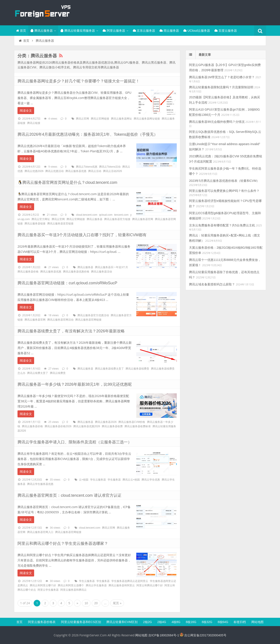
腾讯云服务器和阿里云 (122, 585)
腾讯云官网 (82, 119)
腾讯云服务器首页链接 (60, 224)
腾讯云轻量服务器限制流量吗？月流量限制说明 (221, 87)
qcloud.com (106, 215)
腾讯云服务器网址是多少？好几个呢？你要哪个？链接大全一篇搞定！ (79, 81)
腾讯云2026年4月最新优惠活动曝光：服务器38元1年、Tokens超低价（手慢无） (88, 134)
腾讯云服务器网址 (121, 119)
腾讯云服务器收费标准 (138, 426)
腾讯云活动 (95, 171)
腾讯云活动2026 (113, 171)
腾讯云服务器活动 (101, 272)
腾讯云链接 (34, 123)
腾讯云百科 (42, 12)
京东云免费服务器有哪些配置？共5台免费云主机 (222, 225)
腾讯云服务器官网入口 (40, 532)
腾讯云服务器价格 (28, 272)
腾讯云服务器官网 (143, 219)
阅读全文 (26, 111)
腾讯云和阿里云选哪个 (71, 585)
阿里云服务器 (114, 31)
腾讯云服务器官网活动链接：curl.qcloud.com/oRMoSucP (67, 283)
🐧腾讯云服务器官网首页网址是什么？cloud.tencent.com (67, 182)
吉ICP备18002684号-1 (164, 635)
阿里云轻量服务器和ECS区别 (81, 622)
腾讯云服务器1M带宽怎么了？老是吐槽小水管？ (222, 77)
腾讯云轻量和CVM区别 (122, 622)
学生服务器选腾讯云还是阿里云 (130, 581)
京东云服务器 (144, 31)
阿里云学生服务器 (48, 590)
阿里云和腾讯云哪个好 (150, 585)
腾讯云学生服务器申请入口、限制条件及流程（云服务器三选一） (75, 442)
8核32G (207, 622)
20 (96, 603)
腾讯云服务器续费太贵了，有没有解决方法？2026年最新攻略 (71, 331)
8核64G (223, 622)
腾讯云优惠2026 (34, 171)
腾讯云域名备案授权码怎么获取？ (212, 284)
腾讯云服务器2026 (106, 422)
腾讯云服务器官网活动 (60, 320)
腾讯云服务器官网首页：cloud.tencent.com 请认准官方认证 (69, 495)
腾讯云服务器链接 (35, 224)
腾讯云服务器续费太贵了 (109, 369)
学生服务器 (114, 480)
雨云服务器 (169, 31)
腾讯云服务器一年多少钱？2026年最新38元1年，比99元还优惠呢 (75, 384)
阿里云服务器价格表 (42, 622)
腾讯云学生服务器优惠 (40, 484)
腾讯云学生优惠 (151, 480)
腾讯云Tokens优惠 (87, 167)
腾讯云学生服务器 (96, 585)
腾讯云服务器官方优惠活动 (93, 315)
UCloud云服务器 (197, 31)
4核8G (176, 622)
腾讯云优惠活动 (54, 171)
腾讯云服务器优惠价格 (76, 272)
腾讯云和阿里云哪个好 (43, 585)
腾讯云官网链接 (100, 119)
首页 (21, 31)
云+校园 (84, 480)
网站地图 (257, 622)
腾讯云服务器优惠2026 (87, 426)
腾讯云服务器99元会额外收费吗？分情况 (217, 122)
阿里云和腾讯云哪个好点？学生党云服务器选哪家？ (63, 543)
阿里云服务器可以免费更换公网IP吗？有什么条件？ (224, 191)
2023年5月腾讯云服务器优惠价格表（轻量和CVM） (224, 181)
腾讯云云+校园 (131, 480)
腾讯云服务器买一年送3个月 (111, 267)
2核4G (162, 622)
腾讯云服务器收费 (112, 426)
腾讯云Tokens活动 (110, 167)
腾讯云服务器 (42, 31)
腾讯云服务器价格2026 (58, 426)
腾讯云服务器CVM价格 (132, 422)
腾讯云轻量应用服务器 (78, 31)
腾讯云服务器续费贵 (137, 369)
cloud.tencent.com (87, 215)
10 (86, 603)
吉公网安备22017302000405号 (203, 635)
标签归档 (240, 622)
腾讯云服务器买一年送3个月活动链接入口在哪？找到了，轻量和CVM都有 (82, 235)
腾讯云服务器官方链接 (117, 219)
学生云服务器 (98, 480)
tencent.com (121, 215)
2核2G (147, 622)
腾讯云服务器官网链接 (88, 320)
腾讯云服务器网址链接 (147, 119)
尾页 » (117, 603)
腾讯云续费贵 (58, 373)
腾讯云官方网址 (41, 219)
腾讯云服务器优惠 (76, 171)
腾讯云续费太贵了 (38, 373)
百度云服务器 (226, 31)
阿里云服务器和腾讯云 (73, 590)
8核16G (191, 622)
